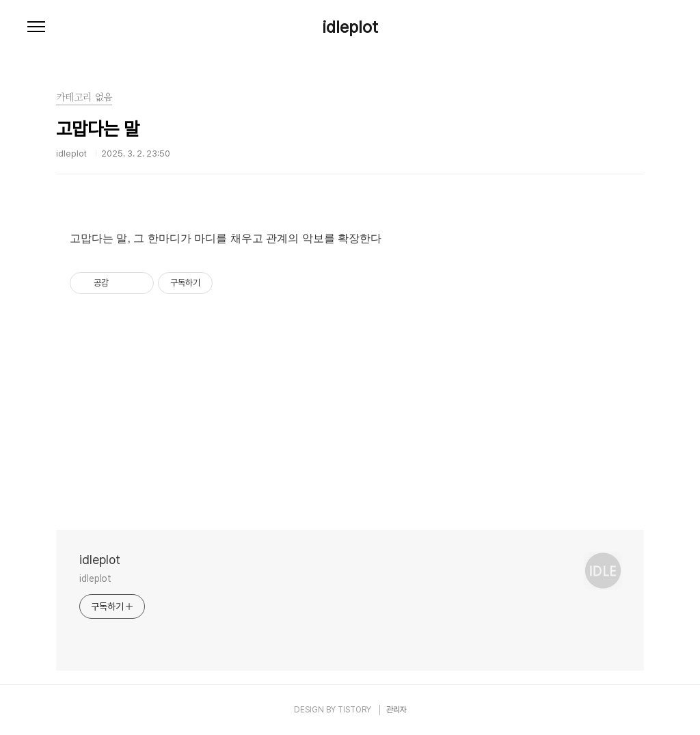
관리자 (396, 710)
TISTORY (354, 710)
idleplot (350, 27)
